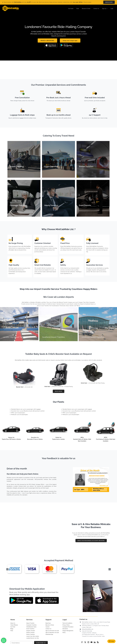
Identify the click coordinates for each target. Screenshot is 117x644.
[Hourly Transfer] (59, 198)
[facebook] (82, 642)
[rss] (98, 642)
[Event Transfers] (93, 198)
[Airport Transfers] (24, 159)
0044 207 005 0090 (87, 631)
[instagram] (88, 642)
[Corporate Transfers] (24, 198)
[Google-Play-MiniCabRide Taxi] (66, 44)
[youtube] (91, 642)
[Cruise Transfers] (59, 159)
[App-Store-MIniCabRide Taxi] (51, 44)
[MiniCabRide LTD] (11, 6)
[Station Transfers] (93, 159)
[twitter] (85, 642)
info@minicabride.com (88, 629)
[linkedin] (95, 642)
